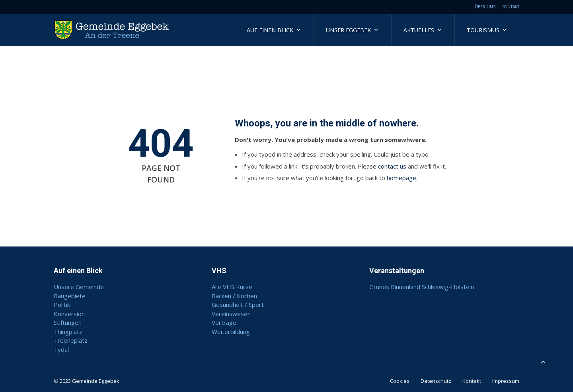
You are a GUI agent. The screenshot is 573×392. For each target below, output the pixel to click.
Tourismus (487, 30)
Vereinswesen (231, 314)
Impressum (506, 381)
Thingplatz (68, 332)
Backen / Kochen (234, 296)
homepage (401, 178)
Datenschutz (436, 381)
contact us (392, 166)
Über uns (485, 7)
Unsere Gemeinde (79, 287)
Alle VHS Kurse (232, 287)
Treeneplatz (71, 340)
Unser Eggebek (352, 30)
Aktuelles (423, 30)
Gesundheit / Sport (238, 305)
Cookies (400, 381)
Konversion (69, 314)
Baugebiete (70, 296)
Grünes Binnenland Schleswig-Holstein (422, 287)
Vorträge (224, 322)
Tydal (61, 349)
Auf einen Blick (274, 30)
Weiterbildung (231, 332)
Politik (62, 305)
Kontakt (510, 7)
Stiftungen (68, 322)
